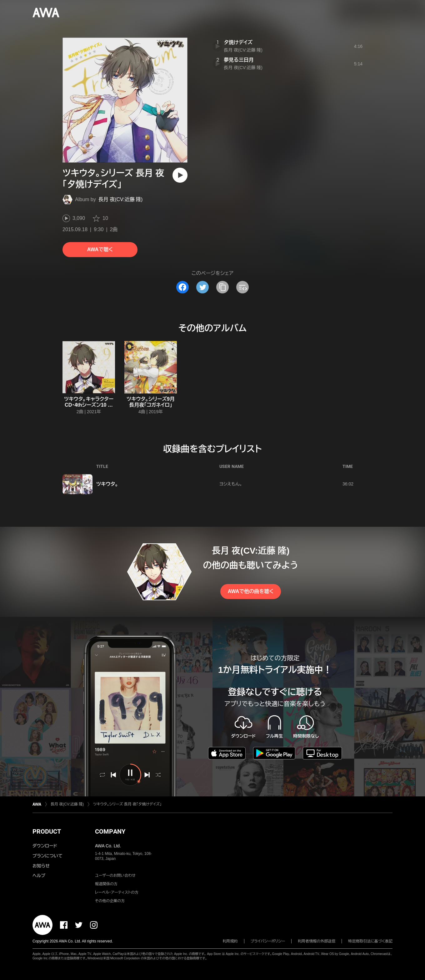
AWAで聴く (100, 249)
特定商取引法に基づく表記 (370, 941)
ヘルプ (39, 876)
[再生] (180, 175)
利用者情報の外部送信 (317, 941)
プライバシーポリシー (268, 941)
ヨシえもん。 (231, 484)
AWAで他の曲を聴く (251, 591)
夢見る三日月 (239, 60)
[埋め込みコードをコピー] (242, 287)
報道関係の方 (106, 884)
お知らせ (41, 866)
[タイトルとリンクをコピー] (222, 287)
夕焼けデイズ (238, 42)
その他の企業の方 (110, 901)
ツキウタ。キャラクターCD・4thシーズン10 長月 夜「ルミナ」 (89, 405)
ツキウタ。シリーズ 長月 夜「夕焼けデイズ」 (127, 804)
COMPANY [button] (110, 831)
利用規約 (230, 941)
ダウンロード (45, 846)
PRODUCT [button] (47, 831)
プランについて (47, 856)
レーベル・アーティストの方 (117, 892)
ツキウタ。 (107, 484)
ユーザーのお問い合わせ (115, 876)
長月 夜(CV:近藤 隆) (121, 199)
